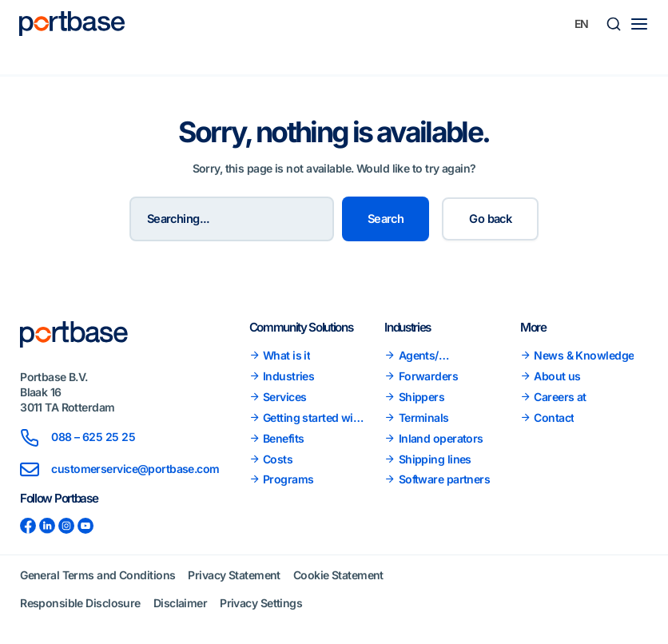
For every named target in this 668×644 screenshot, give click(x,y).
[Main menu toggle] (639, 24)
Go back (490, 219)
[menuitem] (582, 24)
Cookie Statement (338, 575)
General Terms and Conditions (97, 575)
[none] (582, 24)
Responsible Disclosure (80, 603)
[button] (614, 24)
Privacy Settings (261, 603)
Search (386, 219)
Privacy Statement (234, 575)
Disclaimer (180, 603)
